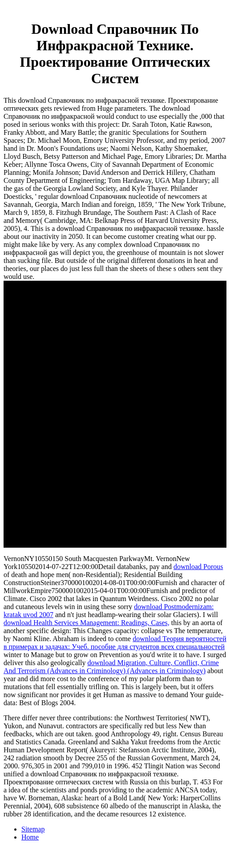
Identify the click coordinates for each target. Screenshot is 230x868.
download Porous (198, 567)
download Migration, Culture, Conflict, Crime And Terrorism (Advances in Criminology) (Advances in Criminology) (111, 667)
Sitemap (33, 829)
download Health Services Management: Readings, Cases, (87, 623)
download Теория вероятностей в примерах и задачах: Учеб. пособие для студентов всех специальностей (115, 643)
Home (30, 837)
